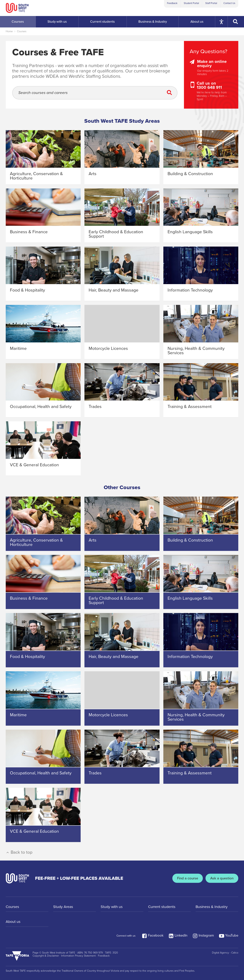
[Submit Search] (171, 93)
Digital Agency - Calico (225, 953)
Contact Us (229, 3)
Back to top (19, 852)
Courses (22, 31)
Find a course (186, 878)
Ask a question (222, 878)
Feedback (172, 3)
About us (13, 922)
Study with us (112, 907)
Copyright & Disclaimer (46, 956)
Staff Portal (211, 3)
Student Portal (191, 3)
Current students (162, 907)
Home (9, 31)
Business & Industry (212, 907)
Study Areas (63, 907)
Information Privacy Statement (78, 956)
